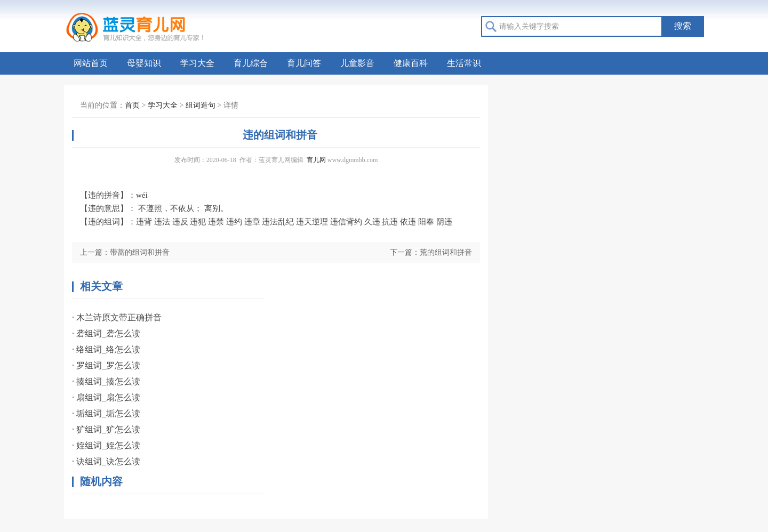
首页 (132, 105)
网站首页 (91, 63)
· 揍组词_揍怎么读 (106, 381)
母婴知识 (144, 63)
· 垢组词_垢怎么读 (106, 413)
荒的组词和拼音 (446, 252)
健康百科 (411, 63)
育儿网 (316, 160)
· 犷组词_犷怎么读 (106, 429)
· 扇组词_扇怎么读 (106, 397)
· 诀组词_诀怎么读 (106, 461)
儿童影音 (357, 63)
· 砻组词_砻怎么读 (106, 333)
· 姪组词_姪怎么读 (106, 445)
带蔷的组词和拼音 (140, 252)
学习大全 (197, 63)
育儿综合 (251, 63)
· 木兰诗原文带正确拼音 (117, 317)
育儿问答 (304, 63)
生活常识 (464, 63)
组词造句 (201, 105)
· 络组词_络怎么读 (106, 349)
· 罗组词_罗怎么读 (106, 365)
